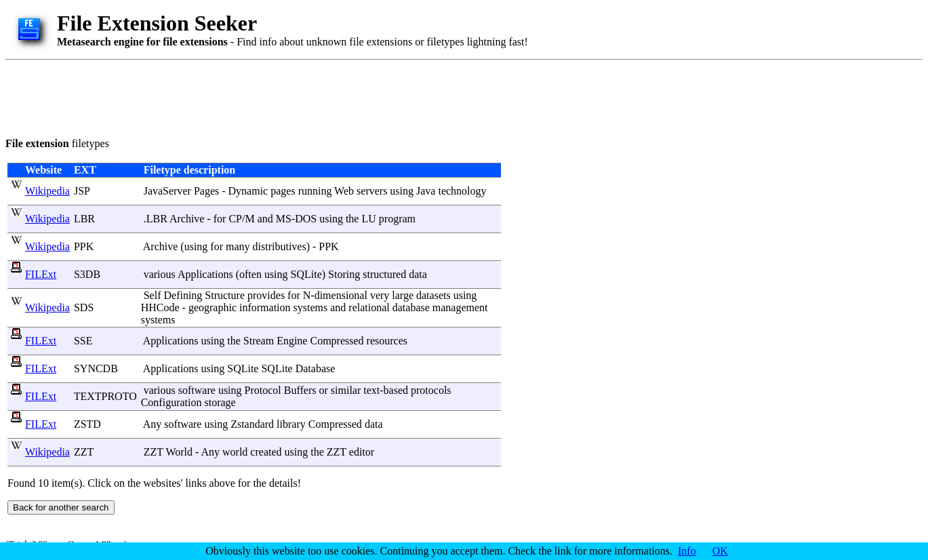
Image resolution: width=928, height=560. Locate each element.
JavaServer (167, 191)
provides (266, 295)
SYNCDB (96, 368)
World (179, 452)
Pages (206, 191)
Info (687, 551)
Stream (259, 341)
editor (362, 452)
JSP (82, 191)
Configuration (172, 402)
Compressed (337, 341)
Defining (183, 295)
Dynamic (248, 191)
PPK (84, 246)
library (291, 424)
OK (720, 551)
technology (462, 191)
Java (426, 191)
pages (283, 191)
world (235, 452)
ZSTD (87, 424)
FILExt (41, 274)
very (380, 295)
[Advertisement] (252, 96)
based (396, 390)
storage (220, 402)
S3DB (87, 274)
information (265, 307)
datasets (433, 295)
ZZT (84, 452)
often (250, 274)
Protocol (263, 390)
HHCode (160, 307)
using (402, 191)
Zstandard (252, 424)
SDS (84, 307)
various (160, 274)
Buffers (300, 390)
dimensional (341, 295)
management (460, 307)
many (238, 246)
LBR (84, 219)
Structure (225, 295)
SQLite (306, 274)
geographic (213, 307)
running (315, 191)
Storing (344, 274)
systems (311, 307)
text (371, 390)
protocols (431, 390)
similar (346, 390)
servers (372, 191)
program (397, 219)
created (266, 452)
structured (384, 274)
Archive (187, 219)
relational (369, 307)
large (403, 295)
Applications (205, 274)
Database (316, 368)
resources (387, 341)
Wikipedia (47, 191)
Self (153, 295)
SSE (83, 341)
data (418, 274)
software (197, 390)
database (411, 307)
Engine (292, 341)
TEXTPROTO (105, 396)
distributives (280, 246)
